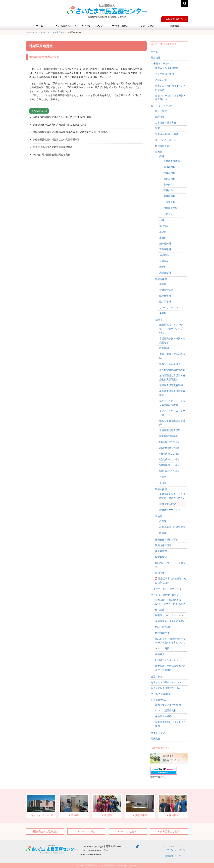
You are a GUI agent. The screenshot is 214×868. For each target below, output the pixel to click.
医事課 (163, 533)
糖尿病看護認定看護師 (171, 385)
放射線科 (164, 261)
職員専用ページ (173, 856)
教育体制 (164, 348)
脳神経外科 (165, 244)
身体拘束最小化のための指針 (170, 621)
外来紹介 (164, 477)
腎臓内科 (168, 190)
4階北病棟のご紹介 (169, 459)
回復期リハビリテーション (169, 615)
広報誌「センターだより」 (169, 660)
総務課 (163, 521)
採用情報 (175, 26)
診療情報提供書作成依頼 (168, 705)
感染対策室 (161, 551)
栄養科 (163, 313)
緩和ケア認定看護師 (170, 364)
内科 (162, 156)
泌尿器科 (164, 255)
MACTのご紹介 (163, 627)
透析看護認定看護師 (170, 430)
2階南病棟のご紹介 (169, 442)
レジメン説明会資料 (166, 710)
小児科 (163, 232)
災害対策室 (161, 557)
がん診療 (160, 610)
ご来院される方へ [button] (66, 26)
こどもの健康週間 (160, 694)
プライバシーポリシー (167, 140)
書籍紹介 (160, 654)
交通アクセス (147, 26)
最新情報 (156, 58)
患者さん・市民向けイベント (166, 682)
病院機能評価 (162, 633)
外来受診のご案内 (165, 74)
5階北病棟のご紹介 (169, 471)
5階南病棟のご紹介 (169, 465)
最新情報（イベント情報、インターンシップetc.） (171, 329)
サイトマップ (158, 733)
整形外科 (164, 226)
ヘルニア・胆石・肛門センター (167, 589)
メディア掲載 (162, 648)
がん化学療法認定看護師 (172, 370)
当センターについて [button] (94, 26)
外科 (162, 220)
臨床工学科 (165, 302)
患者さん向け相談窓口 (167, 68)
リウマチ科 (169, 202)
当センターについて (162, 106)
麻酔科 (163, 267)
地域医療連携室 (168, 504)
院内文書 (156, 739)
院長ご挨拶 (161, 111)
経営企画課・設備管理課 (172, 527)
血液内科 (168, 184)
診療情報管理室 (163, 545)
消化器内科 (169, 179)
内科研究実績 (171, 208)
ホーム (39, 26)
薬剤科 (163, 284)
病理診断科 (165, 273)
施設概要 (160, 117)
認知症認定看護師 (169, 436)
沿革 (157, 128)
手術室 (163, 483)
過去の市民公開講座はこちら (166, 688)
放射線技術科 (166, 290)
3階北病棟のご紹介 (169, 448)
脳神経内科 (169, 196)
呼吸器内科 (169, 173)
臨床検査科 (165, 296)
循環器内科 (169, 167)
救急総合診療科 (172, 161)
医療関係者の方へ (176, 19)
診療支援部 (161, 489)
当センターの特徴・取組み (165, 595)
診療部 (159, 152)
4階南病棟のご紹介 (169, 454)
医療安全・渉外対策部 (167, 540)
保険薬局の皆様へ (165, 716)
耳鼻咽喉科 (165, 249)
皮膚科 (163, 238)
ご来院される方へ (160, 63)
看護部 (159, 320)
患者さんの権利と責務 (167, 134)
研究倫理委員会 (163, 146)
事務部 (159, 516)
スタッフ (168, 214)
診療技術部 (161, 279)
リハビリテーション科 (171, 307)
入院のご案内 (162, 80)
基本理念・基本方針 (166, 123)
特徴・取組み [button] (120, 26)
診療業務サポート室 (170, 510)
